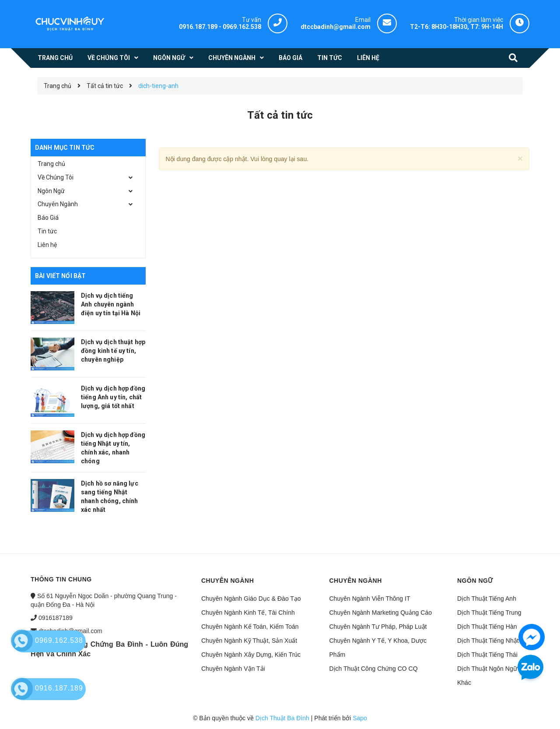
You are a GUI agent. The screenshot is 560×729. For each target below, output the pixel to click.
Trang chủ (51, 164)
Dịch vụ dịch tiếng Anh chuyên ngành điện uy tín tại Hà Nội (111, 304)
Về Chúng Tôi (56, 177)
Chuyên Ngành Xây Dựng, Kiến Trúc (251, 655)
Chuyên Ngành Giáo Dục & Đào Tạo (251, 599)
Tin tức (47, 231)
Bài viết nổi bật (60, 276)
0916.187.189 (198, 27)
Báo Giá (48, 218)
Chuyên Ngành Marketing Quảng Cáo (381, 613)
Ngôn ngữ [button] (475, 581)
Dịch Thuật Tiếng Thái (487, 655)
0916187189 (56, 618)
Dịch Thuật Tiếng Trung (489, 613)
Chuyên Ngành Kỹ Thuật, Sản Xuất (249, 641)
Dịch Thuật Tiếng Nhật (488, 641)
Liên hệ (47, 245)
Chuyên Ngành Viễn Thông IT (370, 599)
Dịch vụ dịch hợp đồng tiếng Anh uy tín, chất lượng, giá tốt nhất (113, 397)
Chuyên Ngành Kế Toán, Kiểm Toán (250, 627)
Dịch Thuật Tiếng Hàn (487, 627)
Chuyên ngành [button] (227, 581)
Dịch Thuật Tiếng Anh (487, 599)
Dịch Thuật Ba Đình (282, 718)
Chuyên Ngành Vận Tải (233, 669)
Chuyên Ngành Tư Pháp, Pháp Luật (378, 627)
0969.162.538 (242, 27)
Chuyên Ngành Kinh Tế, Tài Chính (248, 613)
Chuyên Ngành (58, 204)
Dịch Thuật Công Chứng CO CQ (374, 669)
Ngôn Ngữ (51, 191)
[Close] (520, 158)
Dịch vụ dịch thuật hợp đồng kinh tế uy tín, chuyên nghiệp (113, 351)
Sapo (360, 718)
